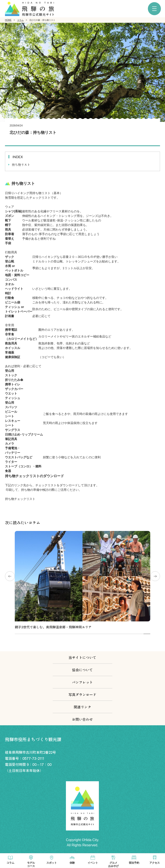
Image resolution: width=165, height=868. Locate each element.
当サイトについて (82, 657)
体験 (72, 863)
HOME (8, 20)
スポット (52, 863)
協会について (82, 670)
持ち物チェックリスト (20, 499)
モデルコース (31, 864)
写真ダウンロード (82, 694)
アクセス (155, 863)
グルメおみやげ (113, 864)
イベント (93, 863)
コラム (20, 20)
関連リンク (82, 707)
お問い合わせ (82, 719)
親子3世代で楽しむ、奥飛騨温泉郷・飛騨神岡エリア (53, 627)
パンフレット (82, 682)
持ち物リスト (21, 165)
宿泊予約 (134, 863)
